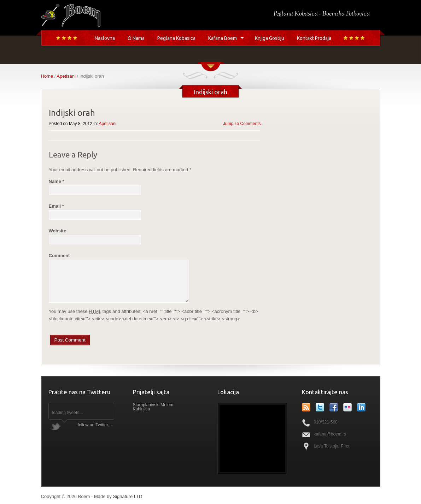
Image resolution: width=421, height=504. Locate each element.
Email (56, 206)
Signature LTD (127, 496)
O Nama (136, 38)
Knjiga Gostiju (270, 38)
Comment (59, 256)
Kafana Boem (223, 38)
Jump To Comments (242, 124)
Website (58, 231)
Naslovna (105, 38)
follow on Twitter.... (95, 425)
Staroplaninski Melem (153, 405)
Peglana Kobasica (176, 38)
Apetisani (66, 76)
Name (57, 181)
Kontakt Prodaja (314, 38)
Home (47, 76)
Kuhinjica (142, 409)
